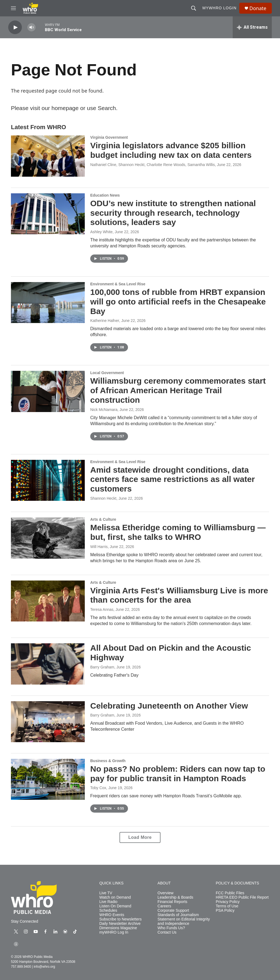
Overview (165, 893)
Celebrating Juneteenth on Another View (169, 706)
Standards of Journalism (178, 915)
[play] (15, 27)
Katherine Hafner (105, 321)
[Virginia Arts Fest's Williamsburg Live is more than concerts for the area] (48, 601)
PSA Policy (225, 911)
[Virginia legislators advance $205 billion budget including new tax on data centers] (48, 156)
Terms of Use (227, 906)
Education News (105, 195)
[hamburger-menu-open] (13, 8)
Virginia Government (109, 137)
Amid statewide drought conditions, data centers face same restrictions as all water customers (173, 479)
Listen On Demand (115, 906)
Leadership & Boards (175, 897)
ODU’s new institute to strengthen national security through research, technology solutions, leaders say (173, 213)
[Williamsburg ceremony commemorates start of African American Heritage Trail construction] (48, 391)
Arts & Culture (103, 519)
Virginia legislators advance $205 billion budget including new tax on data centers (171, 150)
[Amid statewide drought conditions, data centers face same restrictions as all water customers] (48, 480)
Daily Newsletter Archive (120, 924)
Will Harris (99, 547)
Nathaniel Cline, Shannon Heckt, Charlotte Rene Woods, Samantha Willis (153, 165)
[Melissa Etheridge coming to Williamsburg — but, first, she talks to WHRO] (48, 538)
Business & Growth (108, 761)
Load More (140, 837)
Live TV (106, 893)
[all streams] (252, 27)
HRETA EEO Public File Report (242, 897)
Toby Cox (98, 788)
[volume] (31, 27)
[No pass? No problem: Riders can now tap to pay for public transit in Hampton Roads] (48, 779)
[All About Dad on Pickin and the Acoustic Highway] (48, 664)
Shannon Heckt (103, 498)
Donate (258, 8)
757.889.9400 (21, 967)
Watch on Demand (115, 897)
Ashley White (101, 232)
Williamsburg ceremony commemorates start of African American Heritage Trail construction (178, 390)
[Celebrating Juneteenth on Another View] (48, 722)
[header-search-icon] (194, 8)
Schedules (108, 911)
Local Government (107, 373)
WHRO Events (112, 915)
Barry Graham (102, 667)
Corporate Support (173, 911)
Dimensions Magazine (118, 928)
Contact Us (167, 932)
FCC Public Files (230, 893)
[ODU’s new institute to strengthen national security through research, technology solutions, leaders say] (48, 214)
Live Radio (108, 902)
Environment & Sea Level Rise (118, 284)
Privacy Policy (228, 902)
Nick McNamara (104, 410)
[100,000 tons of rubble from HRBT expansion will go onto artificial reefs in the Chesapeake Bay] (48, 303)
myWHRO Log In (114, 932)
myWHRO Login (219, 8)
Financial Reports (172, 902)
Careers (164, 906)
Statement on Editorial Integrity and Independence (184, 921)
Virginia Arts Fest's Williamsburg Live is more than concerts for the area (179, 595)
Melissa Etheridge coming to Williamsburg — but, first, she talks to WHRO (178, 532)
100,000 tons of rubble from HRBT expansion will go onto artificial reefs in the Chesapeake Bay (178, 302)
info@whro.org (44, 967)
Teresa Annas (102, 609)
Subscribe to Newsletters (120, 919)
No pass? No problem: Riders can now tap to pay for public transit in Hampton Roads (178, 774)
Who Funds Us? (171, 928)
